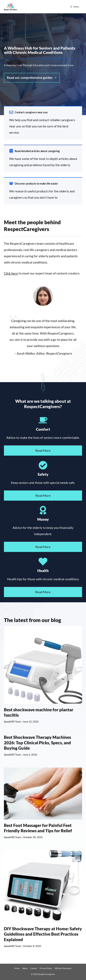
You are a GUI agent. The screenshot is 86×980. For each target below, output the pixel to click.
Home (17, 968)
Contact (34, 968)
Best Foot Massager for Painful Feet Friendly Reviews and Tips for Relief (38, 828)
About (25, 968)
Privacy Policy (46, 968)
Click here (11, 273)
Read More (43, 450)
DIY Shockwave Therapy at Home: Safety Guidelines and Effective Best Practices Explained (43, 934)
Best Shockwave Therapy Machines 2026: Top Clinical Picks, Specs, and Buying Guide (37, 743)
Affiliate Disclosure (63, 968)
